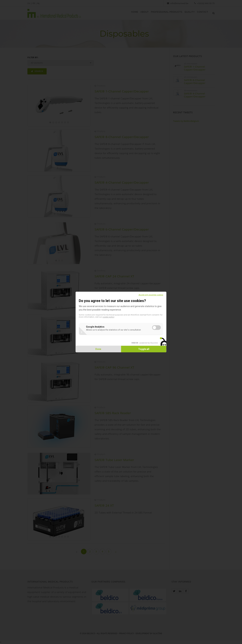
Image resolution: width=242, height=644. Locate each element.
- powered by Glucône (140, 343)
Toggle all (142, 349)
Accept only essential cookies (146, 295)
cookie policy (124, 317)
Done (101, 349)
